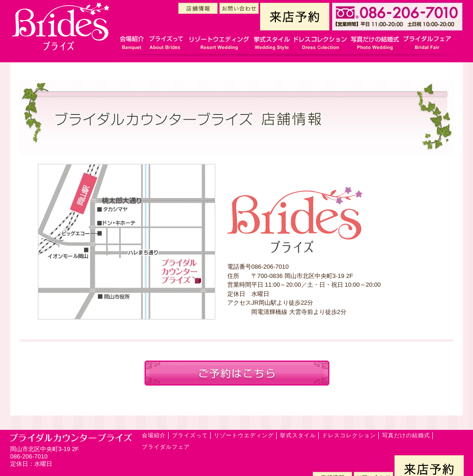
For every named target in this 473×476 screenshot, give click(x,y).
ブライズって (190, 435)
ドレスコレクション (349, 435)
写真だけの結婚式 (406, 435)
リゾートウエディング (244, 435)
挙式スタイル (298, 435)
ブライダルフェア (166, 447)
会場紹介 (154, 435)
